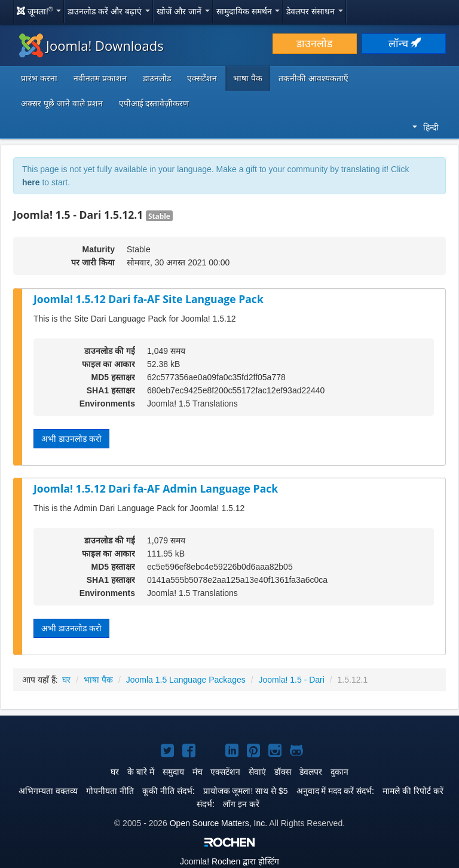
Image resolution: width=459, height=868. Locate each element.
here (31, 182)
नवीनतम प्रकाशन (100, 78)
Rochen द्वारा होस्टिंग (229, 861)
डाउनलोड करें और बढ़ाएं (109, 11)
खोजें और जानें (183, 11)
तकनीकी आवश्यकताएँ (313, 78)
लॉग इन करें (241, 804)
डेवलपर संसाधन (315, 11)
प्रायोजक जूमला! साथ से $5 (246, 791)
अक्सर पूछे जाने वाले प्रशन (62, 103)
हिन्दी (426, 127)
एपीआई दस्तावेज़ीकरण (154, 103)
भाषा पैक (248, 78)
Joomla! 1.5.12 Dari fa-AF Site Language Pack (149, 299)
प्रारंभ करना (39, 78)
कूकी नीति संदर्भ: (169, 791)
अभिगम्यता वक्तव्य (48, 791)
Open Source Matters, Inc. (218, 823)
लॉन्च (404, 44)
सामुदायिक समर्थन (248, 11)
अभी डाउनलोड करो (71, 439)
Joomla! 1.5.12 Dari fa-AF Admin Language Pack (156, 488)
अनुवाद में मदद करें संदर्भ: (335, 791)
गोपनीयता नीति (110, 791)
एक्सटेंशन (202, 78)
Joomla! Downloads (91, 45)
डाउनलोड (314, 44)
